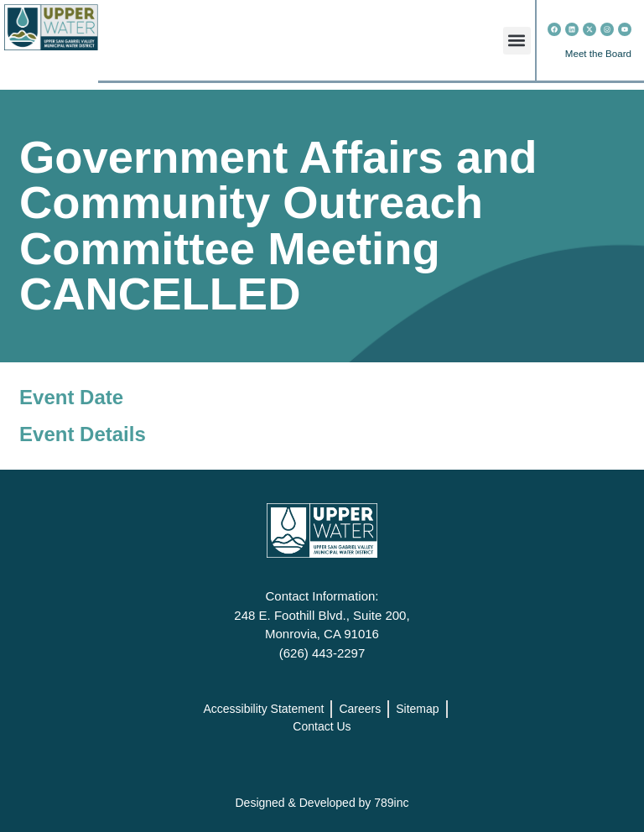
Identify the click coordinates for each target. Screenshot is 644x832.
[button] (517, 41)
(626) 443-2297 (322, 653)
